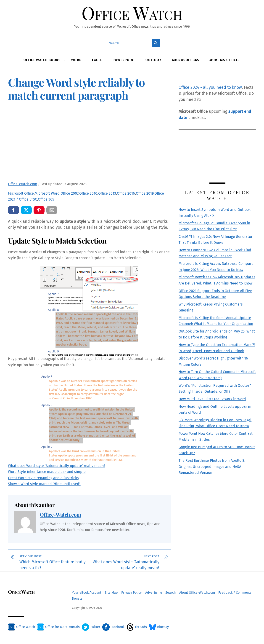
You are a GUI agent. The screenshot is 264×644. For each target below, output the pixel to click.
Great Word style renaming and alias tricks (43, 478)
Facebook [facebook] (113, 627)
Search (170, 592)
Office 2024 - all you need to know (210, 87)
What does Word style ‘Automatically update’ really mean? (57, 466)
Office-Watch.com (60, 515)
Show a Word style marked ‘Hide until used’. (44, 484)
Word (77, 60)
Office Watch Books (42, 60)
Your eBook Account (87, 592)
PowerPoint (124, 60)
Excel (97, 60)
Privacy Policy (131, 592)
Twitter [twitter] (91, 627)
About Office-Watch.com (197, 592)
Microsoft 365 (186, 60)
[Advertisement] (89, 142)
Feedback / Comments (235, 592)
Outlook (154, 60)
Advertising (154, 592)
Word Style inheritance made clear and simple (47, 472)
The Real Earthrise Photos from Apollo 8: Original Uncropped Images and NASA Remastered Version (212, 467)
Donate (77, 599)
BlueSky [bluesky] (159, 627)
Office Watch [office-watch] (21, 627)
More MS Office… (225, 60)
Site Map (111, 592)
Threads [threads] (137, 627)
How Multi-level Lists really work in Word (212, 399)
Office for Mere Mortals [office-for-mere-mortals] (58, 627)
